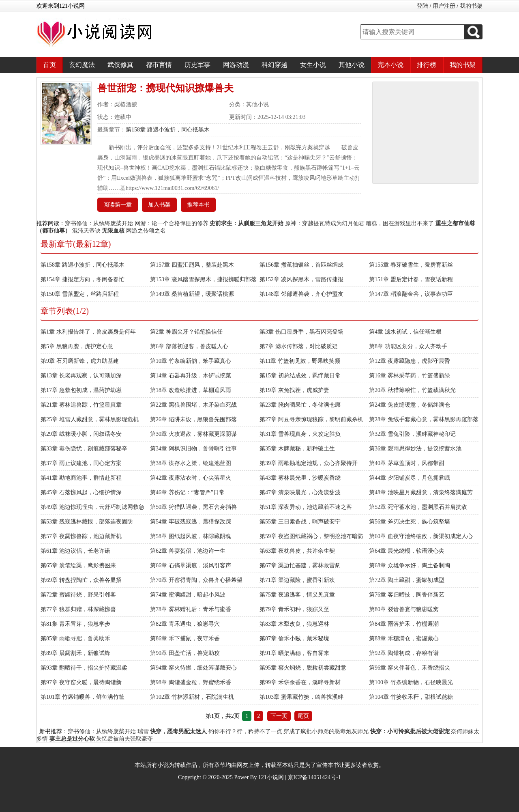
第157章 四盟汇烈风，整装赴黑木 (192, 265)
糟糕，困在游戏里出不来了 (400, 223)
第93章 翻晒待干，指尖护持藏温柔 (84, 668)
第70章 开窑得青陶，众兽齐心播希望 (196, 580)
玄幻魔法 (82, 65)
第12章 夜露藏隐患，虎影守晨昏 (410, 361)
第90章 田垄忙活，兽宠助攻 (185, 653)
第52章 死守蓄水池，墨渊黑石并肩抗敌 (418, 507)
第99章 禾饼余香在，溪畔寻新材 (300, 682)
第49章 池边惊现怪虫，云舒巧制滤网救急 (92, 507)
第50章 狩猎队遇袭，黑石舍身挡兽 (193, 507)
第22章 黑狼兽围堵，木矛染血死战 (193, 405)
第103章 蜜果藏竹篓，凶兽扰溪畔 (301, 697)
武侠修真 (120, 65)
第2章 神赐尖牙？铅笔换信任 (186, 332)
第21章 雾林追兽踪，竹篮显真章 (81, 405)
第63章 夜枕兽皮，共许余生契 (297, 551)
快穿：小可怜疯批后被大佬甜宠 (410, 731)
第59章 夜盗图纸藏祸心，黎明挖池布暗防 (311, 536)
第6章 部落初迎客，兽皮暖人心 (189, 346)
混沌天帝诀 (86, 231)
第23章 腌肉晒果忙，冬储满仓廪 (300, 405)
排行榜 (427, 65)
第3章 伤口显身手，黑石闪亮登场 (301, 332)
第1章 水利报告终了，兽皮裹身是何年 (88, 332)
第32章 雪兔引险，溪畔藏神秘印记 (412, 434)
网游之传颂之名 (146, 231)
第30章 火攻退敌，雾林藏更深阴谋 (193, 434)
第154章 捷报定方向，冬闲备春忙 (83, 279)
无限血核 (113, 231)
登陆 (422, 6)
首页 (49, 65)
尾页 (303, 716)
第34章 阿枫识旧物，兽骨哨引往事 (193, 449)
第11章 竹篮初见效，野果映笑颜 (300, 361)
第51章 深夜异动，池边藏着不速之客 (306, 507)
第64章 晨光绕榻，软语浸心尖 (407, 551)
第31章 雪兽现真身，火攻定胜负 (300, 434)
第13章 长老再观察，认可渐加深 (81, 376)
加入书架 (159, 205)
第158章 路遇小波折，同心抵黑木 (168, 130)
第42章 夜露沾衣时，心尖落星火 (191, 478)
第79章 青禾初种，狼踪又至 (294, 609)
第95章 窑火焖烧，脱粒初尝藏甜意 (303, 668)
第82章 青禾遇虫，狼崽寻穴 (185, 624)
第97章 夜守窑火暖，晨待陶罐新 (81, 682)
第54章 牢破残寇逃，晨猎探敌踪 (191, 522)
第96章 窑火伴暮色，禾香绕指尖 (410, 668)
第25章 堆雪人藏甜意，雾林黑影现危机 (90, 419)
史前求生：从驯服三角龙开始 (247, 223)
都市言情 (159, 65)
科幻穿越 (275, 65)
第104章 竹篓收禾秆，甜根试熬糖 (411, 697)
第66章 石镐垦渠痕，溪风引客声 (191, 565)
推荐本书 (198, 205)
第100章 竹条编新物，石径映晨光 (411, 682)
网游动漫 (236, 65)
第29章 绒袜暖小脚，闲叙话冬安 (81, 434)
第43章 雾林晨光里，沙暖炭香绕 (300, 478)
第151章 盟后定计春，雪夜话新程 (411, 279)
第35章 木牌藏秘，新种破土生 (297, 449)
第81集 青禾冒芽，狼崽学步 (75, 624)
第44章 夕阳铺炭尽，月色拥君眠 (410, 478)
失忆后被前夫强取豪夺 (124, 739)
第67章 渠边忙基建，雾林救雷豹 (300, 565)
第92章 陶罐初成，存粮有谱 (404, 653)
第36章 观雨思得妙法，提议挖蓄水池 (415, 449)
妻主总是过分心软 (72, 739)
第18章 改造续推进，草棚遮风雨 (191, 390)
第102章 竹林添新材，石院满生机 (192, 697)
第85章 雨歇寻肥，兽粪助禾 (75, 639)
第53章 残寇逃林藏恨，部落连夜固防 (87, 522)
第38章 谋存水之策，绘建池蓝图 (191, 463)
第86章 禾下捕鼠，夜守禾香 (185, 639)
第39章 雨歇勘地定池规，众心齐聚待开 (309, 463)
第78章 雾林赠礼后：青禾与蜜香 (191, 609)
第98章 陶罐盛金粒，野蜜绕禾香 (191, 682)
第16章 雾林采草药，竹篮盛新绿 (410, 376)
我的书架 (471, 6)
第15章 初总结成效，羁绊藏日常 (300, 376)
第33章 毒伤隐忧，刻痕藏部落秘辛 (84, 449)
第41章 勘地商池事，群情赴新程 (81, 478)
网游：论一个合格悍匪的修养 (172, 223)
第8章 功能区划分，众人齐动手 (408, 346)
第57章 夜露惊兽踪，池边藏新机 (81, 536)
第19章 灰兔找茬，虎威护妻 (294, 390)
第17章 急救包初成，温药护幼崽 (81, 390)
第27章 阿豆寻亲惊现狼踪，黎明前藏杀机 (311, 419)
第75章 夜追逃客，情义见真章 (297, 595)
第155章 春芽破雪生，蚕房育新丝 (411, 265)
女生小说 (313, 65)
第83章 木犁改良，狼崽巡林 (294, 624)
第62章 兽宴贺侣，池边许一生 (188, 551)
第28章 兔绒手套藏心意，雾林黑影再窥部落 (424, 419)
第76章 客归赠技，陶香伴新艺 (407, 595)
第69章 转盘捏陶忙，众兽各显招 (81, 580)
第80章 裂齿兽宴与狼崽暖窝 (404, 609)
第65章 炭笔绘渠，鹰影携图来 (78, 565)
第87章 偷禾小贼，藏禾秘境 (294, 639)
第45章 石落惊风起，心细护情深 (81, 492)
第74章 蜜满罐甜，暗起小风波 (188, 595)
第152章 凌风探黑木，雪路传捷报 (301, 279)
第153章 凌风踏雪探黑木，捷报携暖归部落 (203, 279)
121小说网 (271, 777)
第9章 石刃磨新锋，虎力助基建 (80, 361)
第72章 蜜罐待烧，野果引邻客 (78, 595)
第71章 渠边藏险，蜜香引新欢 (297, 580)
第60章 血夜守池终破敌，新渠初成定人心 (421, 536)
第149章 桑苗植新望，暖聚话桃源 (192, 294)
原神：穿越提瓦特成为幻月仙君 (325, 223)
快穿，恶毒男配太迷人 (178, 731)
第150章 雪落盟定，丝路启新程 (80, 294)
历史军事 (197, 65)
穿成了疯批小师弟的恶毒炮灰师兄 (326, 731)
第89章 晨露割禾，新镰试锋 (75, 653)
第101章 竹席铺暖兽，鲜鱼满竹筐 (83, 697)
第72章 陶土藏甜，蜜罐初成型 (407, 580)
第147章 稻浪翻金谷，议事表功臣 (411, 294)
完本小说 (390, 65)
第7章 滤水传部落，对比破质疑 (299, 346)
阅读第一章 (118, 205)
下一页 (279, 716)
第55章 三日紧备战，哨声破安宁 (300, 522)
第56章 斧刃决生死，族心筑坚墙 (410, 522)
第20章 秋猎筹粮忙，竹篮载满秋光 (412, 390)
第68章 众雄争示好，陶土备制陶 (410, 565)
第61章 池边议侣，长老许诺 (75, 551)
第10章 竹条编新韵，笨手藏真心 (191, 361)
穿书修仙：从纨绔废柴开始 (99, 223)
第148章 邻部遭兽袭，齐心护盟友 (301, 294)
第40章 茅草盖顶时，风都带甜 (407, 463)
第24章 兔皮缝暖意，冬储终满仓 (410, 405)
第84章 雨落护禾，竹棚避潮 (404, 624)
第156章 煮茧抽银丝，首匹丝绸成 (301, 265)
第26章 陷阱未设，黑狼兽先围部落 (193, 419)
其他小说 (352, 65)
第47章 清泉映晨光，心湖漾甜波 (300, 492)
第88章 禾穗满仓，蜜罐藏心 (404, 639)
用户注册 (444, 6)
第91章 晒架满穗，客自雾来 (294, 653)
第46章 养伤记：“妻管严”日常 (187, 492)
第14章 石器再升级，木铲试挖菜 (191, 376)
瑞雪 (143, 731)
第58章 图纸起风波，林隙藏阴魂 (191, 536)
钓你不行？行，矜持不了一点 (245, 731)
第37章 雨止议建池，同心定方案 (81, 463)
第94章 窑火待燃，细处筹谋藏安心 (193, 668)
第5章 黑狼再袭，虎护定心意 (77, 346)
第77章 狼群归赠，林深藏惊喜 (78, 609)
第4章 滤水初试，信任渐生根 (405, 332)
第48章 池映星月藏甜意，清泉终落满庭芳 (421, 492)
